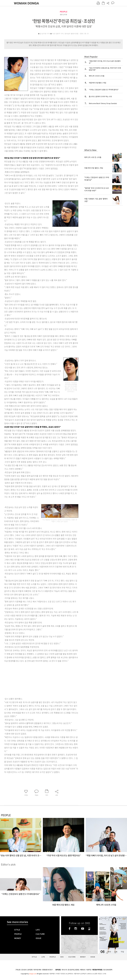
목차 (109, 952)
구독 (116, 952)
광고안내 (24, 970)
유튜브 (83, 929)
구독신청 (18, 970)
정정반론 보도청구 (47, 970)
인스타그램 (76, 929)
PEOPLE (64, 12)
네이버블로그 (89, 929)
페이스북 (70, 929)
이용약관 (89, 970)
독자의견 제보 (37, 970)
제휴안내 (83, 970)
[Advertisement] (36, 679)
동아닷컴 (58, 970)
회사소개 (64, 970)
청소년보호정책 (108, 970)
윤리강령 (30, 970)
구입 (122, 952)
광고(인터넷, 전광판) (73, 970)
